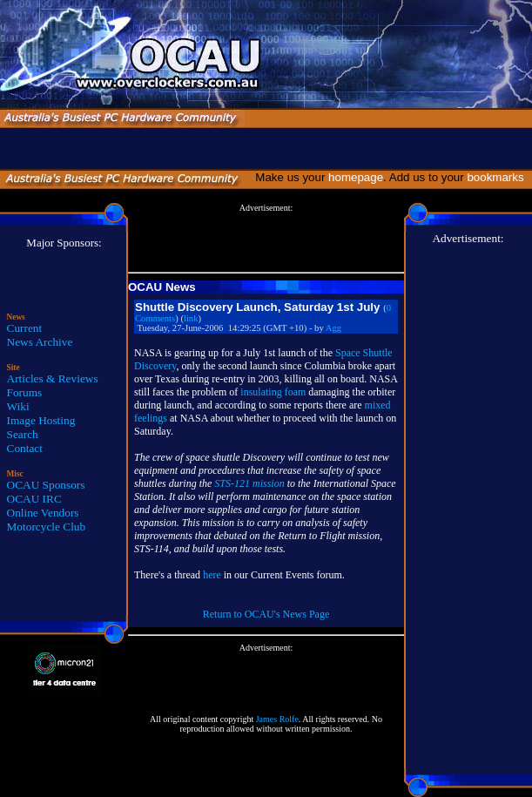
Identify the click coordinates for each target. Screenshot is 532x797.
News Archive (40, 342)
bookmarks (498, 177)
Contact (25, 448)
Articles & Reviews (53, 378)
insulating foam (273, 392)
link (191, 318)
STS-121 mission (249, 483)
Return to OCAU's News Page (266, 614)
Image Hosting (41, 420)
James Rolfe (277, 719)
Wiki (18, 406)
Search (23, 434)
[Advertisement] (266, 239)
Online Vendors (43, 513)
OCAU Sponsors (46, 485)
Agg (333, 328)
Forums (25, 392)
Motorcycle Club (47, 527)
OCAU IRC (34, 499)
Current (25, 328)
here (212, 575)
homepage (356, 177)
